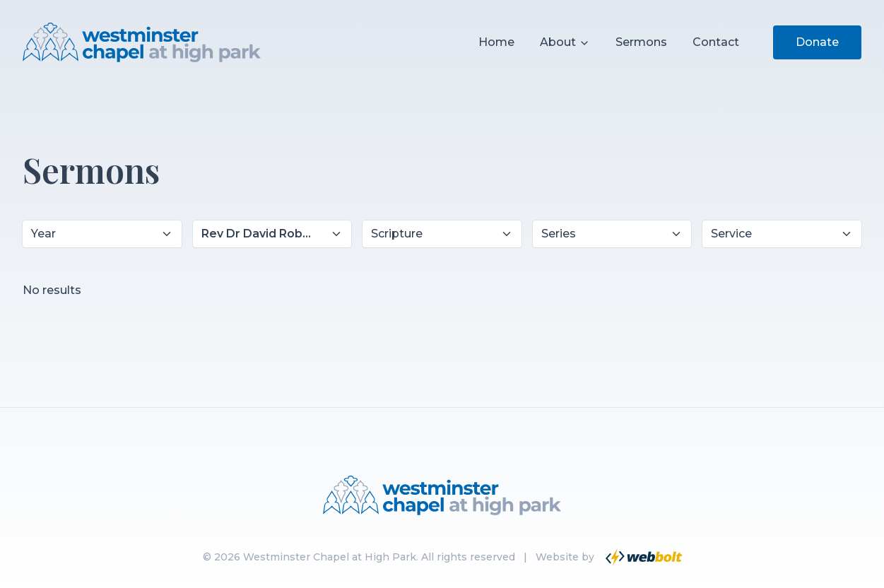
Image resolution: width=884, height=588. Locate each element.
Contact (716, 42)
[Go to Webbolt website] (642, 557)
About (565, 42)
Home (496, 42)
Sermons (641, 42)
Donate (817, 42)
